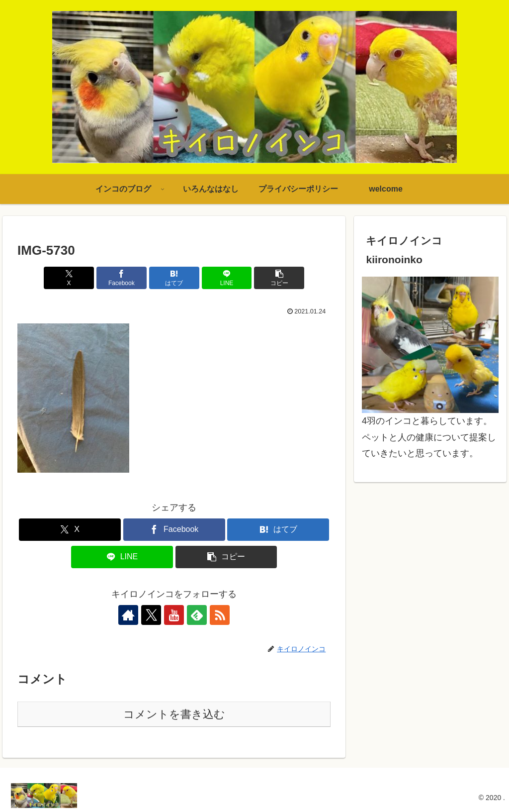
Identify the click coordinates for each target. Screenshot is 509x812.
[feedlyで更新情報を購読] (197, 615)
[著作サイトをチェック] (128, 615)
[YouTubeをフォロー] (174, 615)
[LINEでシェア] (227, 278)
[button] (279, 278)
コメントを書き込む (174, 714)
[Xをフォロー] (151, 615)
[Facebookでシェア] (122, 278)
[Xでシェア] (69, 278)
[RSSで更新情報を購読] (220, 615)
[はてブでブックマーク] (174, 278)
